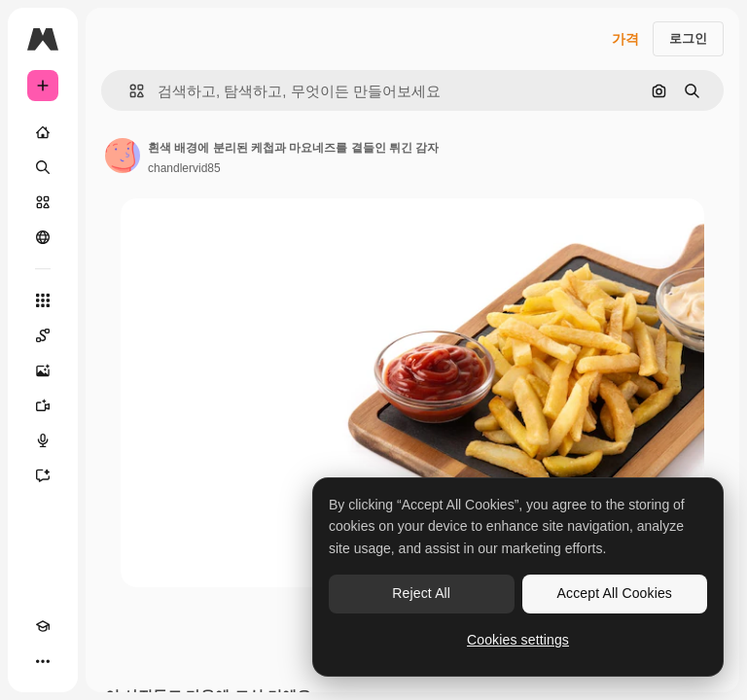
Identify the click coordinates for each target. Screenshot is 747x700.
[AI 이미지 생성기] (43, 370)
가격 (625, 39)
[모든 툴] (43, 300)
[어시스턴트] (43, 475)
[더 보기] (43, 661)
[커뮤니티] (43, 237)
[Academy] (43, 626)
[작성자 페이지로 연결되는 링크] (123, 156)
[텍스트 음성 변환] (43, 440)
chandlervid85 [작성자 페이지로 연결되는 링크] (184, 168)
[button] (129, 91)
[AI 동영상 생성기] (43, 405)
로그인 (688, 38)
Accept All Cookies (615, 593)
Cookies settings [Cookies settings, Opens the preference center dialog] (518, 640)
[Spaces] (43, 335)
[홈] (43, 132)
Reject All (421, 593)
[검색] (43, 167)
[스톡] (43, 202)
